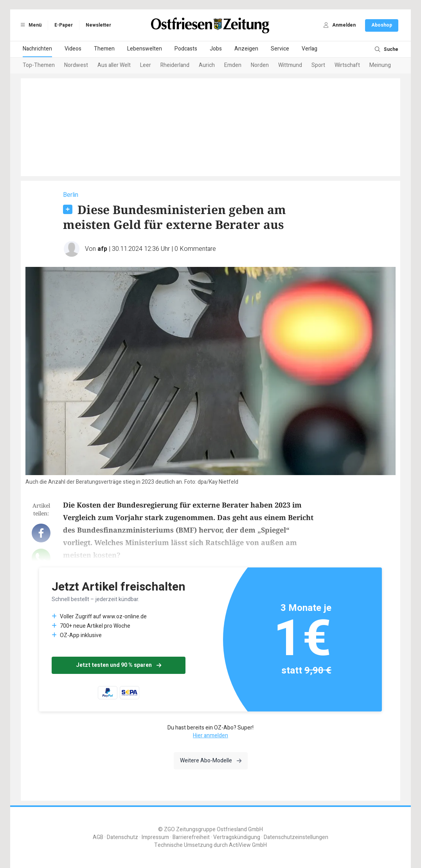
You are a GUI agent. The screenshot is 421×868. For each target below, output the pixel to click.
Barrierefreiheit (191, 837)
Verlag (309, 49)
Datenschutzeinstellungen (296, 837)
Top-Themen (39, 65)
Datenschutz (122, 837)
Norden (260, 65)
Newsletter (98, 25)
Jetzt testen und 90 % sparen (119, 665)
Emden (233, 65)
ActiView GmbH (248, 845)
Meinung (380, 65)
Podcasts (186, 49)
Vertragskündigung (237, 837)
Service (280, 49)
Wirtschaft (347, 65)
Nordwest (76, 65)
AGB (98, 837)
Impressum (155, 837)
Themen (104, 49)
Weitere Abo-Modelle (211, 761)
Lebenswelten (145, 49)
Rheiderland (175, 65)
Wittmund (290, 65)
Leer (146, 65)
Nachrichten (37, 49)
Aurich (207, 65)
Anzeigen (246, 49)
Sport (318, 65)
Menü (30, 25)
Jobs (216, 49)
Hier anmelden (210, 736)
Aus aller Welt (114, 65)
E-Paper (64, 25)
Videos (73, 49)
